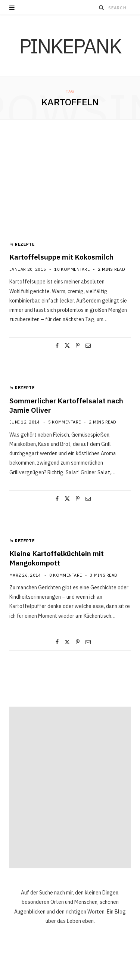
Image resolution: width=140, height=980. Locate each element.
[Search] (102, 7)
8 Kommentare (66, 575)
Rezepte (25, 244)
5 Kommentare (64, 422)
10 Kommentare (72, 269)
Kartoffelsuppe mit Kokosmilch (61, 257)
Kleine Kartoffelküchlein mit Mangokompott (57, 558)
